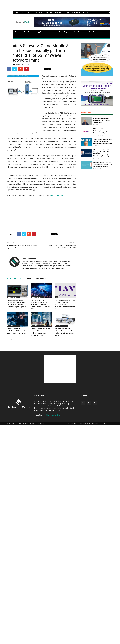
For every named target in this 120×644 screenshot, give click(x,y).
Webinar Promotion (84, 424)
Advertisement (39, 12)
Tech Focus (29, 32)
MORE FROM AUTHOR (36, 278)
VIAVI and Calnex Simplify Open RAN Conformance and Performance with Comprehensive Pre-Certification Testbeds (65, 304)
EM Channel (49, 12)
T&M (57, 297)
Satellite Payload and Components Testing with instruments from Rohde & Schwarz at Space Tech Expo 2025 (40, 304)
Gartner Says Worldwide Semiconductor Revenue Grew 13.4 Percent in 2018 (62, 247)
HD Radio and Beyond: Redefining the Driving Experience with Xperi (100, 131)
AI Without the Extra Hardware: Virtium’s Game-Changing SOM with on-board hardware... (103, 164)
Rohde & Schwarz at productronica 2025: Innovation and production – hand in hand (17, 331)
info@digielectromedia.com (52, 415)
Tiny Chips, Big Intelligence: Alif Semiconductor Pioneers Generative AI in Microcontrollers (103, 141)
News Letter (66, 12)
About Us (30, 12)
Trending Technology (60, 32)
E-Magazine (58, 12)
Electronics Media (14, 64)
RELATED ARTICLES (15, 278)
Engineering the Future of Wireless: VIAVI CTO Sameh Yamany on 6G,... (102, 120)
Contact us (85, 12)
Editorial (76, 32)
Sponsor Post (76, 12)
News (18, 32)
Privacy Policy (96, 424)
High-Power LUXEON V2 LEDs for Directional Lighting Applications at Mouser (22, 247)
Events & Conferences (92, 32)
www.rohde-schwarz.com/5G (60, 195)
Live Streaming (71, 424)
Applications (43, 32)
